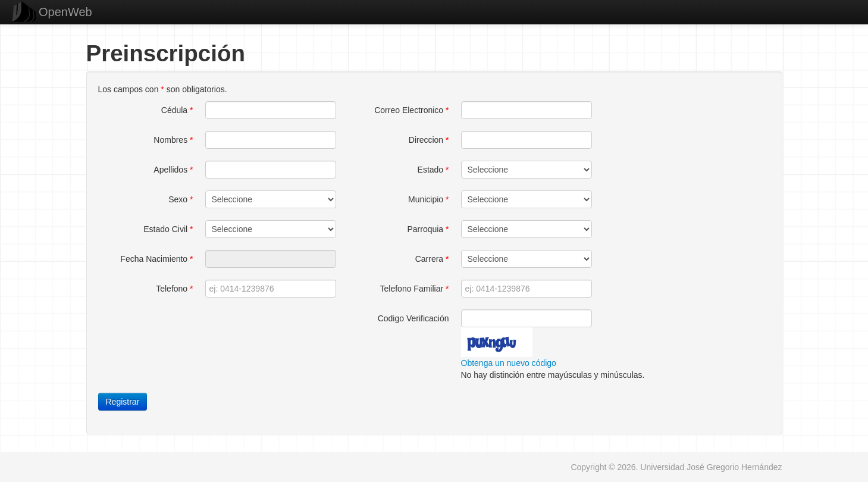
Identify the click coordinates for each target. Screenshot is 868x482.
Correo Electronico (411, 110)
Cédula (177, 110)
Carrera (432, 259)
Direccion (429, 140)
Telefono (174, 289)
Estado (433, 170)
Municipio (428, 199)
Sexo (181, 199)
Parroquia (428, 229)
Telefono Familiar (415, 289)
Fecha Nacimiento (156, 259)
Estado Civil (168, 229)
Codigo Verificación (413, 318)
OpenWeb (65, 12)
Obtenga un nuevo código (509, 363)
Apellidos (173, 170)
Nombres (173, 140)
